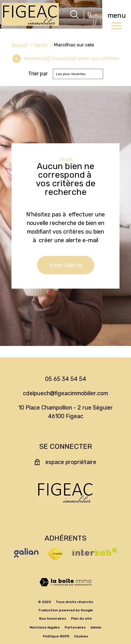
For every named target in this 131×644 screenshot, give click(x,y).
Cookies (81, 636)
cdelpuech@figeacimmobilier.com (65, 393)
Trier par (38, 74)
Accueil (20, 45)
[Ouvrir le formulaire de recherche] (74, 14)
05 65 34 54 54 (66, 379)
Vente (41, 45)
